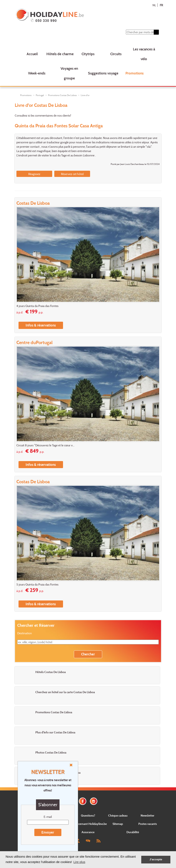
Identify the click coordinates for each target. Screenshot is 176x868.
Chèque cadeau (118, 815)
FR (161, 5)
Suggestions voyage (103, 73)
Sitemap (118, 824)
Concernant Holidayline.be (90, 824)
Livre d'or (85, 95)
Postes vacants (148, 824)
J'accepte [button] (156, 859)
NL (154, 5)
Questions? (88, 815)
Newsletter (147, 815)
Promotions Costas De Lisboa (62, 95)
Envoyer (48, 832)
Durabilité (133, 832)
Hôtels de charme (60, 54)
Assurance (88, 832)
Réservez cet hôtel (72, 174)
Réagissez (34, 174)
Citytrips (88, 54)
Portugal (40, 95)
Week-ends (37, 73)
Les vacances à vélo (144, 54)
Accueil (32, 54)
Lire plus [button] (79, 862)
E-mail (48, 817)
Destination (25, 633)
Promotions (134, 73)
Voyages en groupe (69, 73)
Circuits (116, 54)
